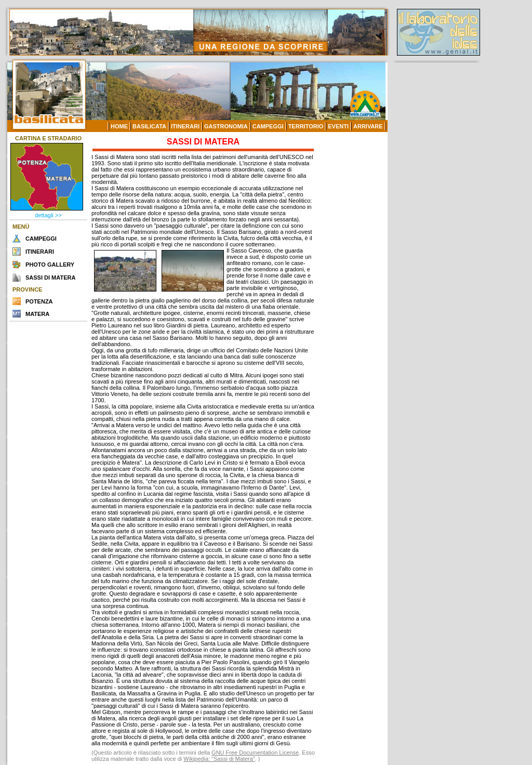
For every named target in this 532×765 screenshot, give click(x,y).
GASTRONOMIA (226, 126)
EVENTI (338, 126)
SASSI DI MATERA (50, 278)
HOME (119, 126)
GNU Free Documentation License (255, 753)
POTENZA (39, 301)
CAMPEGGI (268, 126)
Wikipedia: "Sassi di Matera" (219, 759)
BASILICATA (149, 126)
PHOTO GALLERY (50, 265)
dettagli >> (48, 215)
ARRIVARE (368, 126)
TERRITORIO (306, 126)
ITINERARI (185, 126)
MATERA (37, 314)
